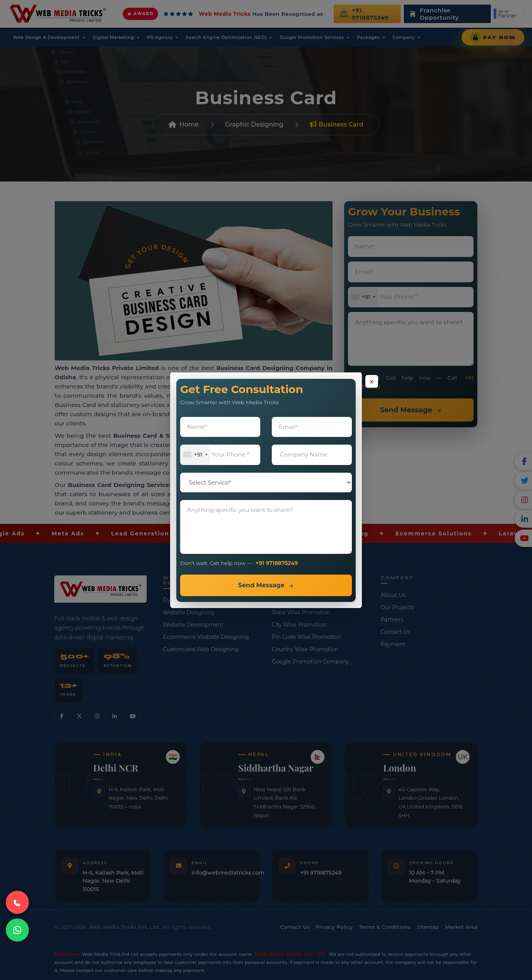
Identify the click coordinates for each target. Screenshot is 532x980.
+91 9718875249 (277, 563)
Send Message (261, 585)
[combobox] (195, 455)
